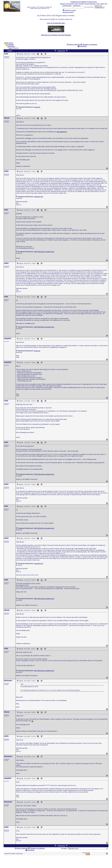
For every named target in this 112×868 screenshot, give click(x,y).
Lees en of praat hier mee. (56, 23)
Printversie (83, 46)
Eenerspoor (8, 680)
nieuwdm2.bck (39, 564)
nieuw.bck (37, 107)
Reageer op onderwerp (90, 44)
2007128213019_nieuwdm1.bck (44, 252)
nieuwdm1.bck (39, 197)
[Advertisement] (56, 862)
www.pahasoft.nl (62, 132)
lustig (6, 54)
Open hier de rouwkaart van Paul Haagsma (56, 35)
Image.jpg (37, 351)
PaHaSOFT (8, 338)
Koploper (12, 46)
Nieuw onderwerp (75, 44)
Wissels (7, 118)
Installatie (11, 45)
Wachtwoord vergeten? (68, 12)
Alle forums (9, 43)
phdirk (6, 171)
